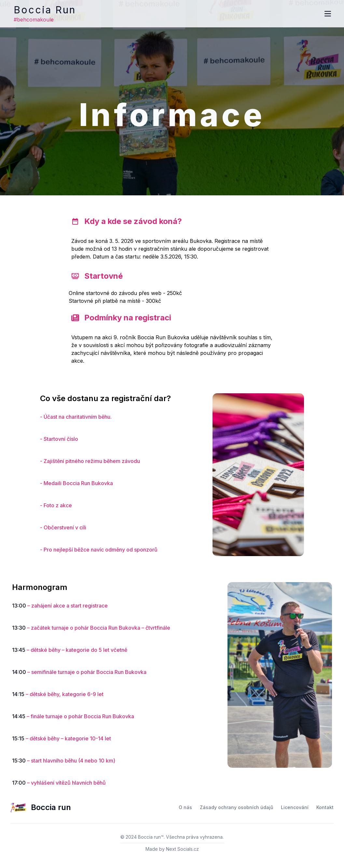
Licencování (295, 807)
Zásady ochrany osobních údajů (236, 807)
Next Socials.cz (182, 849)
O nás (185, 807)
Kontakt (325, 807)
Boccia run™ (151, 837)
